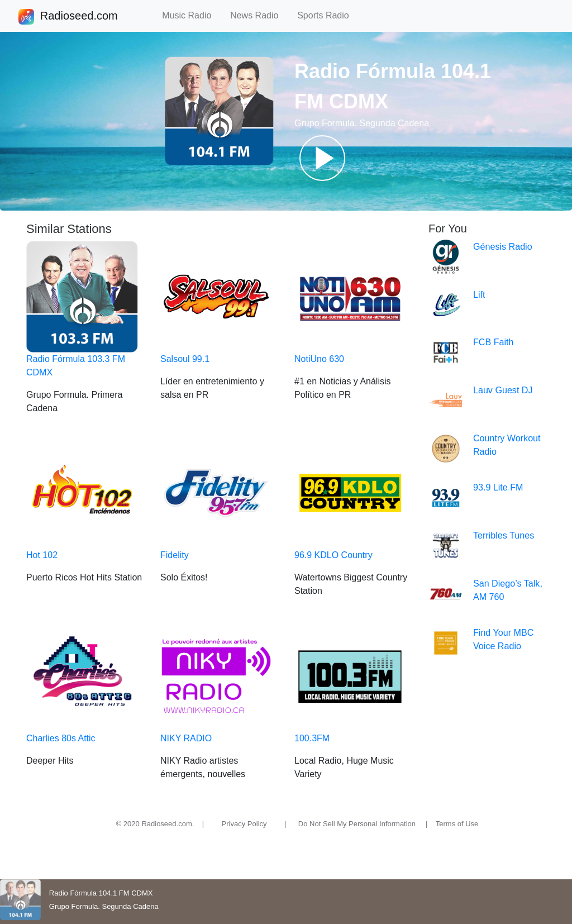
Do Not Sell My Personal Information (357, 824)
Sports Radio (328, 15)
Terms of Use (457, 824)
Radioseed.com (79, 17)
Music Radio (192, 15)
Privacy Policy (244, 824)
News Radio (259, 15)
